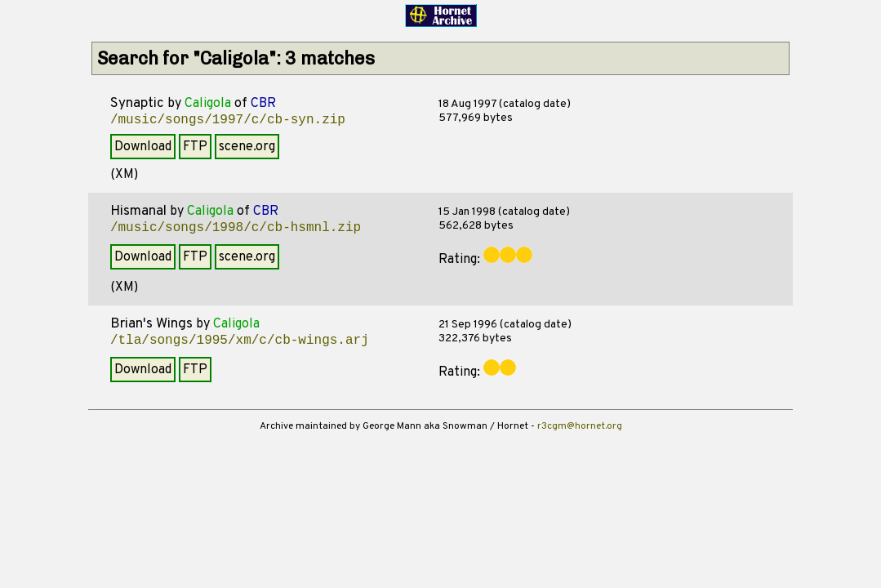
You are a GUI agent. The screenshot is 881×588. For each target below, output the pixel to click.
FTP (195, 147)
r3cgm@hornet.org (580, 426)
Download (143, 147)
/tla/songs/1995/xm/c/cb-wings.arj (240, 341)
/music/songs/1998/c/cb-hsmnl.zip (236, 228)
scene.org (247, 147)
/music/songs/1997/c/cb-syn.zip (228, 120)
